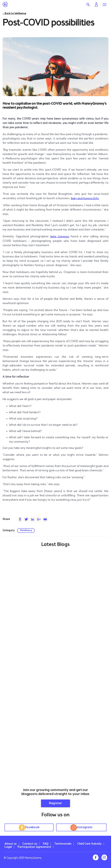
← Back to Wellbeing (14, 14)
